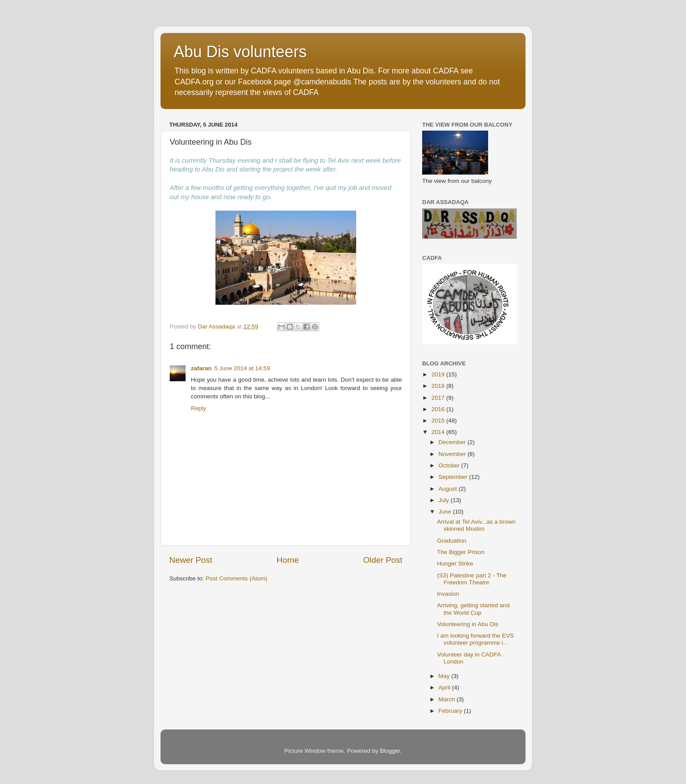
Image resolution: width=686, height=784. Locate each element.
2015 (439, 421)
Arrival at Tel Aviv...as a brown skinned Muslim (476, 525)
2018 (439, 386)
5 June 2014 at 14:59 (242, 368)
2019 (439, 374)
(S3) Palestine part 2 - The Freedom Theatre (472, 579)
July (445, 500)
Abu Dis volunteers (240, 52)
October (450, 465)
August (449, 489)
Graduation (452, 541)
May (445, 676)
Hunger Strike (455, 563)
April (445, 687)
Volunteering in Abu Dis (468, 624)
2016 (439, 409)
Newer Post (191, 560)
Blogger (390, 751)
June (446, 512)
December (453, 442)
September (454, 477)
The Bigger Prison (461, 552)
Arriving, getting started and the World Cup (473, 609)
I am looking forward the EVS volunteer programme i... (476, 639)
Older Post (383, 560)
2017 (439, 398)
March (447, 699)
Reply (199, 408)
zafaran (201, 368)
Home (288, 560)
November (453, 454)
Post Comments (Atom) (237, 578)
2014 (439, 432)
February (451, 711)
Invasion (448, 594)
